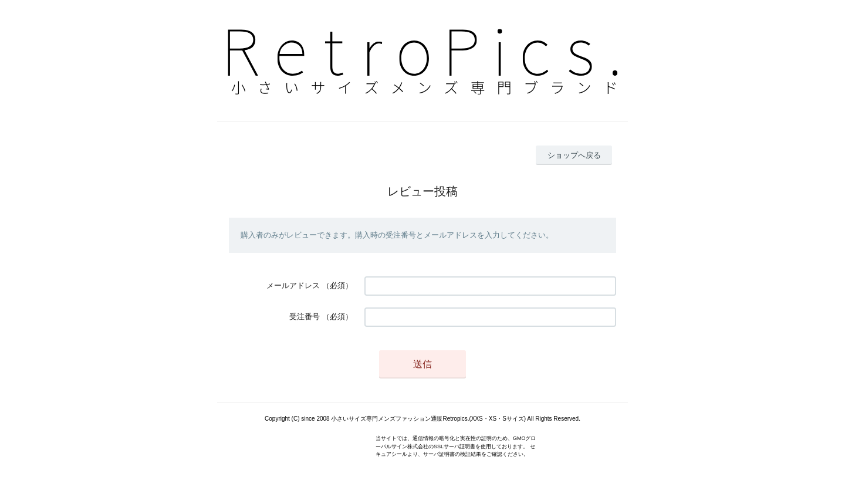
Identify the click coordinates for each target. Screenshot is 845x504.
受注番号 (305, 317)
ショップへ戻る (574, 155)
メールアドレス (293, 285)
